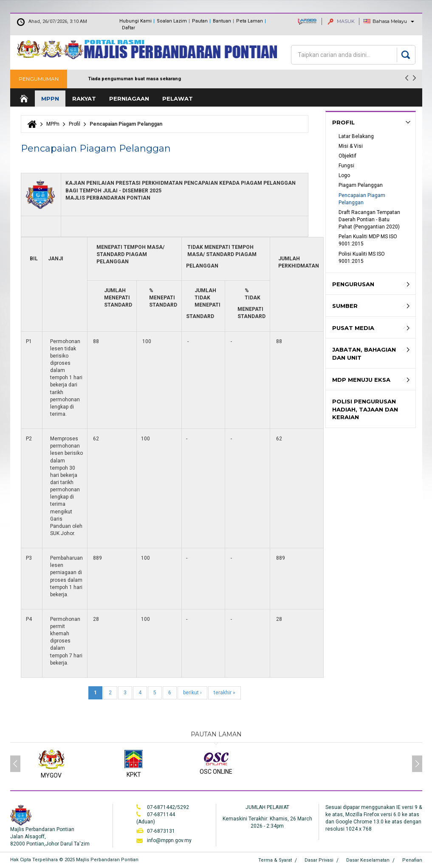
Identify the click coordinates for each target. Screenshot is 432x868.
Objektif (347, 156)
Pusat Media (353, 328)
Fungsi (346, 166)
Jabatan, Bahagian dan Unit (364, 354)
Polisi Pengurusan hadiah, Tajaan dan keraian (365, 409)
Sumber (345, 306)
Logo (344, 175)
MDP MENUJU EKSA (361, 380)
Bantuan (222, 21)
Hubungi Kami (136, 21)
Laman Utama (23, 99)
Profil (75, 124)
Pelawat (178, 99)
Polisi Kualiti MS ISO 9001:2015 (362, 258)
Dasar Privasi (319, 860)
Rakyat (84, 99)
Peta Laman (250, 21)
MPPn (50, 99)
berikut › (192, 693)
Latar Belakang (356, 136)
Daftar (128, 28)
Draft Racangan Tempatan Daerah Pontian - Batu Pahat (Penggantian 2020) (370, 220)
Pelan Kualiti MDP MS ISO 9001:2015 (368, 240)
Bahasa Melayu (390, 21)
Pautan (200, 21)
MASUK (341, 21)
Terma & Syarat (275, 860)
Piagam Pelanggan (361, 185)
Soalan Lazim (172, 21)
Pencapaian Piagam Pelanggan (363, 199)
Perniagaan (129, 99)
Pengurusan (353, 284)
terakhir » (224, 693)
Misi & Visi (351, 146)
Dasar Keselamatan (368, 860)
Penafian (412, 860)
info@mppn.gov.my (169, 840)
